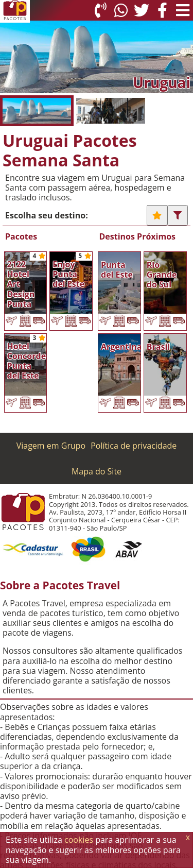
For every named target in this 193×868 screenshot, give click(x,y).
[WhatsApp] (121, 10)
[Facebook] (162, 10)
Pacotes (21, 237)
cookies (79, 840)
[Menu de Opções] (183, 10)
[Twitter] (142, 10)
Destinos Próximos (138, 237)
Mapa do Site (97, 471)
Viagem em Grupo (51, 446)
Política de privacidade (134, 446)
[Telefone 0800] (100, 10)
